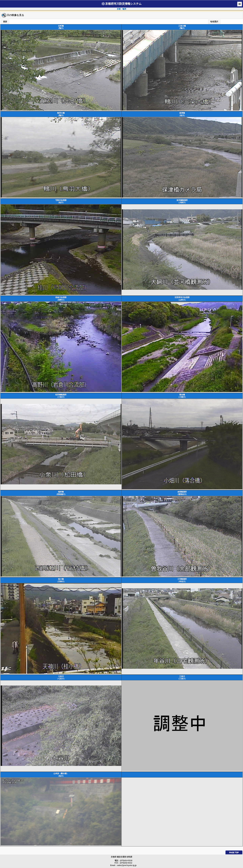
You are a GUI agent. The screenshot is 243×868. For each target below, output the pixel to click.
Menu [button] (240, 4)
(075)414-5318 (126, 861)
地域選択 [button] (214, 22)
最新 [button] (5, 22)
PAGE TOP (234, 853)
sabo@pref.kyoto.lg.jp (127, 865)
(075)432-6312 (126, 863)
